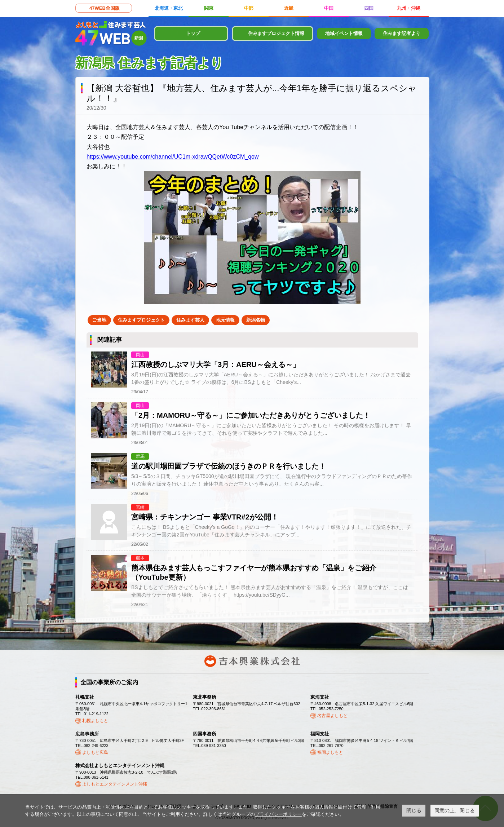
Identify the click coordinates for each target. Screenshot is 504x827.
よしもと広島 (95, 752)
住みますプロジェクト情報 (276, 33)
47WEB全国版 (105, 8)
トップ (193, 33)
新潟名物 (256, 320)
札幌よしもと (95, 721)
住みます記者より (402, 33)
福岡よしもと (330, 752)
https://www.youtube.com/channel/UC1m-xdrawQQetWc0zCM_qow (173, 157)
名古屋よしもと (332, 716)
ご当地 (99, 320)
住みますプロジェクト (141, 320)
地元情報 (225, 320)
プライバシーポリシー (278, 814)
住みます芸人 (190, 320)
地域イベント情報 (344, 33)
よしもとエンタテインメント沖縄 (115, 784)
